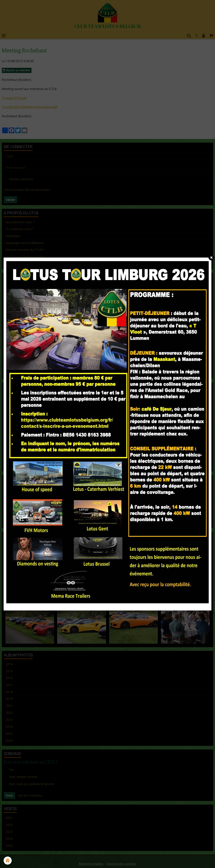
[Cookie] (8, 861)
